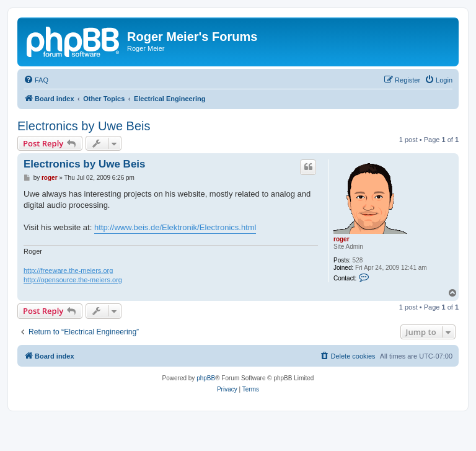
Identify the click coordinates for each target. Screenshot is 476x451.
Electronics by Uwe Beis (84, 126)
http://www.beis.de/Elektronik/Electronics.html (175, 227)
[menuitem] (36, 80)
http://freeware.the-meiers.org (68, 270)
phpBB (206, 378)
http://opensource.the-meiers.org (73, 280)
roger (342, 239)
